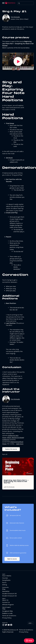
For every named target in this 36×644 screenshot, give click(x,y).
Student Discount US (9, 596)
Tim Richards (15, 17)
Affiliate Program (8, 605)
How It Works (7, 576)
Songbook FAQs (7, 611)
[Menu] (4, 3)
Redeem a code (7, 613)
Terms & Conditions (9, 616)
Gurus (4, 582)
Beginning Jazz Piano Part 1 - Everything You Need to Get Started (16, 482)
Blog (4, 589)
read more (20, 444)
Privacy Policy (7, 618)
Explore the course (11, 449)
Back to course (12, 559)
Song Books (6, 580)
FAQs (4, 609)
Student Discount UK (9, 594)
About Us (5, 600)
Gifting (5, 585)
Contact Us (6, 602)
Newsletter (6, 591)
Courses (5, 578)
